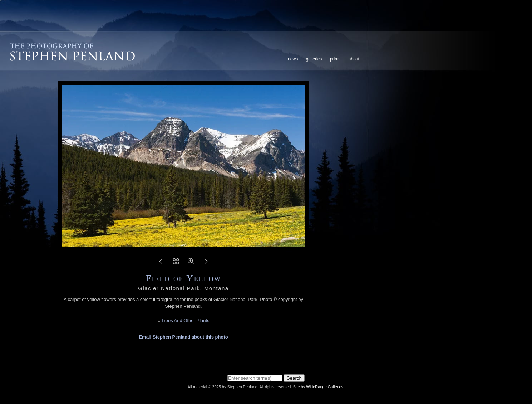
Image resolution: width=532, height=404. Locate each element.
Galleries (314, 59)
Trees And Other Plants (185, 320)
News (293, 59)
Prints (335, 59)
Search (294, 378)
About (354, 59)
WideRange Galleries (325, 387)
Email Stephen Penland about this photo (183, 337)
